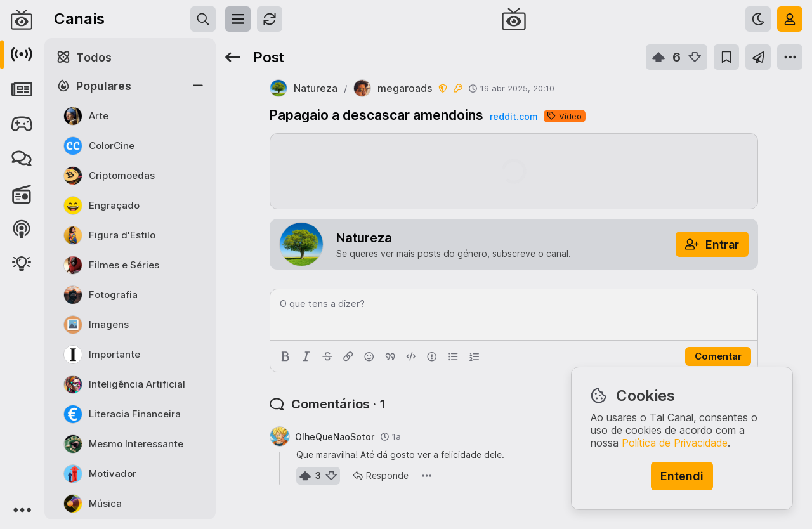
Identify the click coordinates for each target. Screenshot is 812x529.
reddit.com (514, 116)
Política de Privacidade (675, 443)
